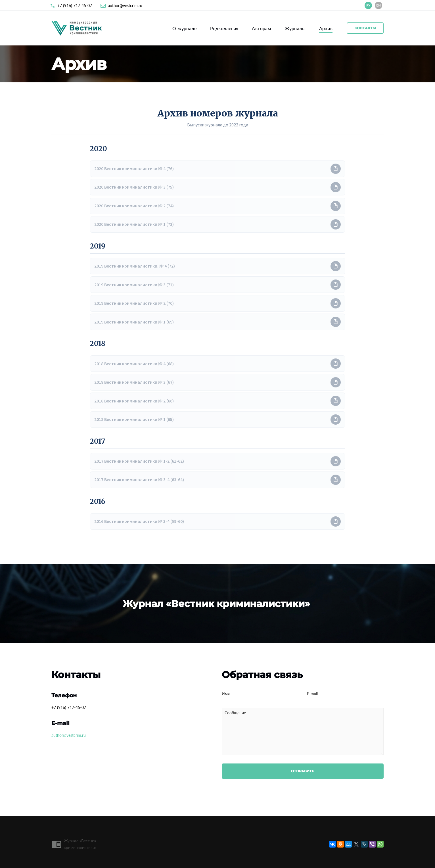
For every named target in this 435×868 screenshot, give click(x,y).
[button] (217, 169)
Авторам (261, 28)
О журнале (184, 28)
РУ (368, 5)
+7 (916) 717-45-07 (75, 6)
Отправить (303, 771)
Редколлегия (224, 28)
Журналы (295, 28)
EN (378, 5)
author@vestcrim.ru (125, 6)
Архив (326, 28)
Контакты (365, 28)
